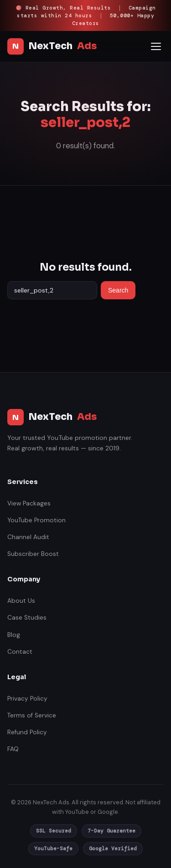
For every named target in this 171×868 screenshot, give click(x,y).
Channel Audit (28, 537)
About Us (21, 601)
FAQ (13, 749)
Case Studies (27, 618)
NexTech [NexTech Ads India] (52, 46)
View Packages (29, 503)
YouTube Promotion (36, 520)
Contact (20, 652)
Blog (14, 635)
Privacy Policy (27, 699)
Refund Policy (27, 732)
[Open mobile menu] (156, 46)
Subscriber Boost (33, 554)
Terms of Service (32, 715)
